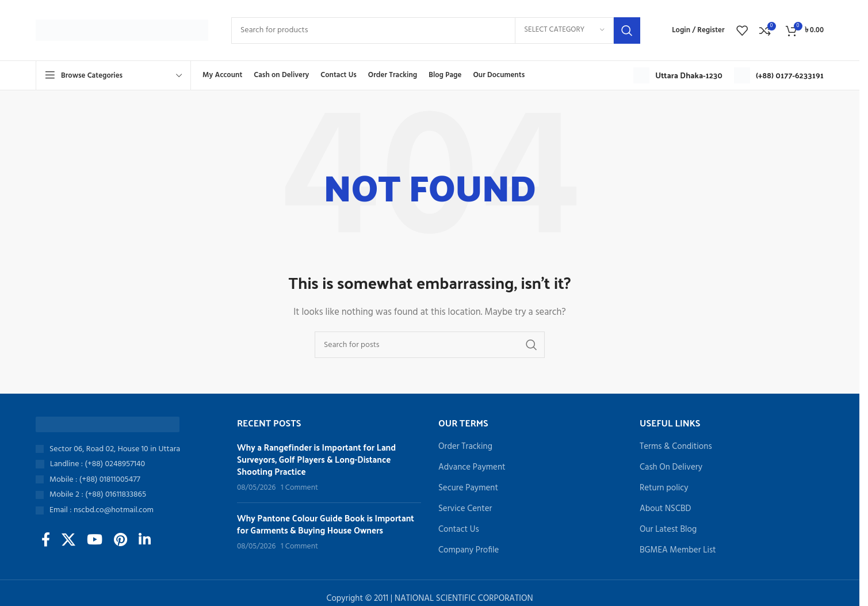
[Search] (436, 31)
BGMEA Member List (678, 550)
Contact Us (459, 530)
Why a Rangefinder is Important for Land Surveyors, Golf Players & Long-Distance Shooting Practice (316, 459)
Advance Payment (472, 468)
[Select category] (564, 31)
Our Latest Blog (668, 530)
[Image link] (108, 424)
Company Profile (469, 550)
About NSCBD (665, 509)
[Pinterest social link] (121, 541)
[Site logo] (122, 30)
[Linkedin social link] (145, 541)
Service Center (465, 509)
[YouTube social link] (95, 541)
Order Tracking (465, 447)
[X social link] (68, 541)
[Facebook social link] (46, 541)
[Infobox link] (678, 75)
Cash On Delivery (671, 468)
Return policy (664, 488)
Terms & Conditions (676, 447)
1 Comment (299, 488)
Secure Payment (468, 488)
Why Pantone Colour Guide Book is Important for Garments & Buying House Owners (326, 524)
